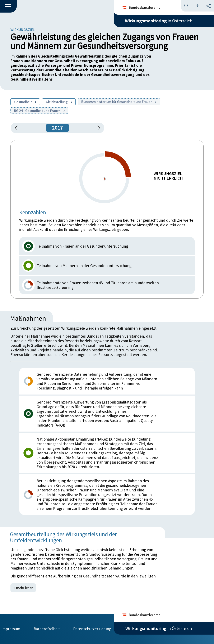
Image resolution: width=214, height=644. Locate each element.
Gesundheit (25, 102)
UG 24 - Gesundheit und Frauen (39, 111)
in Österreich (159, 21)
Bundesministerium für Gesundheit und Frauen (119, 102)
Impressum (11, 629)
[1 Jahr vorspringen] (97, 128)
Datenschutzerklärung (92, 629)
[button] (8, 6)
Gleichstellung (59, 102)
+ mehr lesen (23, 588)
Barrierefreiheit (47, 629)
